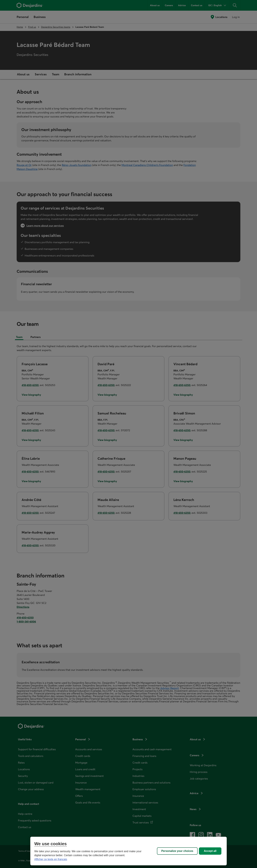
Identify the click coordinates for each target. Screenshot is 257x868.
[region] (128, 851)
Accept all (210, 851)
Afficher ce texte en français (51, 859)
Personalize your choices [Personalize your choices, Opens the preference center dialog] (177, 851)
